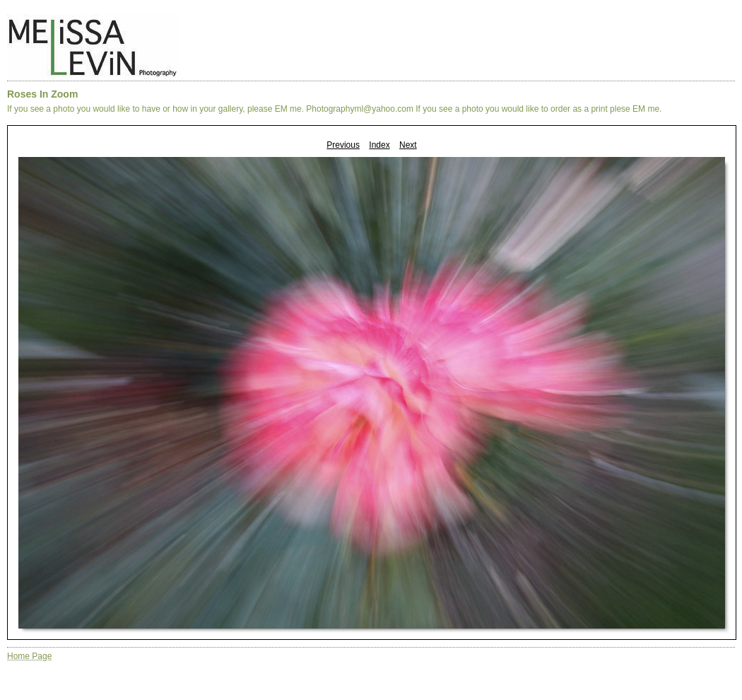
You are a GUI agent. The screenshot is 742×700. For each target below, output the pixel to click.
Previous (343, 145)
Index (379, 145)
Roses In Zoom (42, 94)
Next (408, 145)
